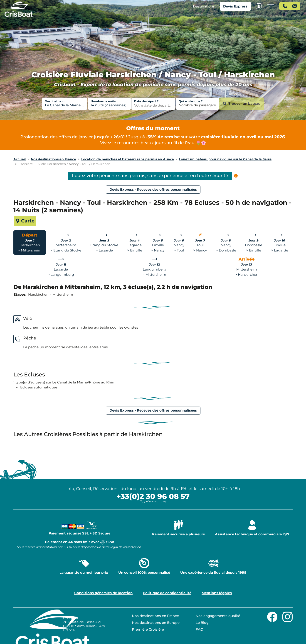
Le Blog (202, 623)
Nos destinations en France (155, 616)
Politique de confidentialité (167, 593)
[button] (204, 6)
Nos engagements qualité (218, 616)
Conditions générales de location (103, 593)
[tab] (30, 243)
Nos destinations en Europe (156, 623)
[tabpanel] (153, 291)
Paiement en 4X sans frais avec (79, 544)
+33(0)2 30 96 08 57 (153, 496)
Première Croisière (148, 629)
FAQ (200, 629)
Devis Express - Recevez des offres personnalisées (153, 189)
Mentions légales (217, 593)
